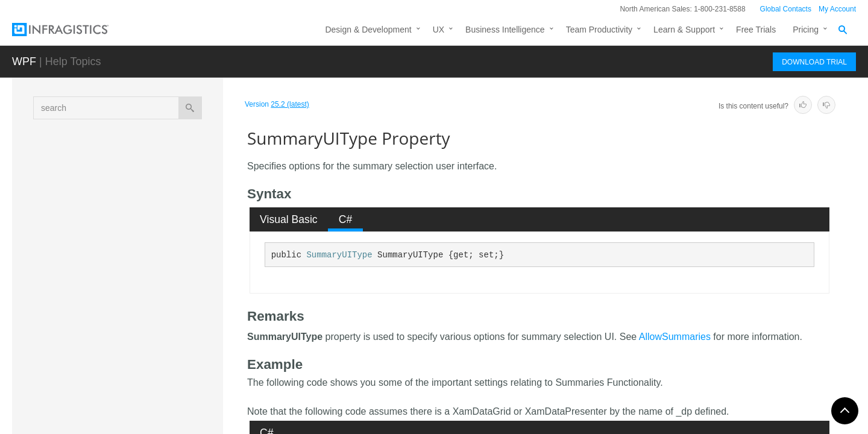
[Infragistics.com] (72, 30)
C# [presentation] (346, 219)
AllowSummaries (675, 337)
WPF (24, 61)
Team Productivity (599, 30)
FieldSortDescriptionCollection (136, 409)
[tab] (289, 219)
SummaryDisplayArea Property (159, 274)
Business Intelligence (505, 30)
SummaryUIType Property (153, 295)
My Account (837, 9)
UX (439, 30)
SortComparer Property (145, 231)
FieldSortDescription (118, 388)
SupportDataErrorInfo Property (159, 316)
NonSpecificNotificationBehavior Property (160, 204)
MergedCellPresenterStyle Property (152, 138)
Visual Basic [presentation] (289, 219)
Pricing (806, 30)
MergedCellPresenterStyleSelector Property (159, 171)
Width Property (129, 337)
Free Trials (756, 30)
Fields (102, 362)
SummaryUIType (339, 255)
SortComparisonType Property (158, 253)
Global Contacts (786, 9)
